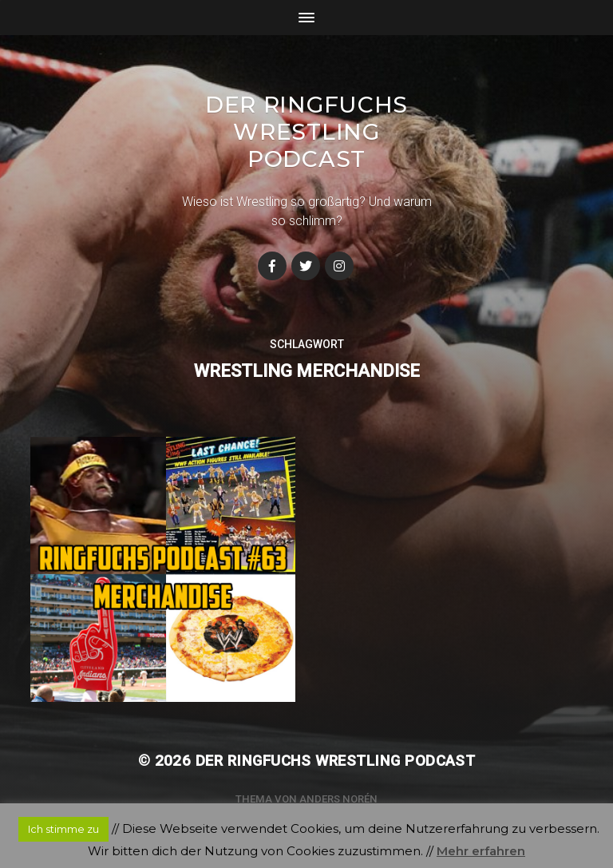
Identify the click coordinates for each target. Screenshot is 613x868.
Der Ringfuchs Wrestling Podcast (306, 132)
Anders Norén (338, 799)
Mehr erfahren (481, 851)
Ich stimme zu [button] (63, 829)
